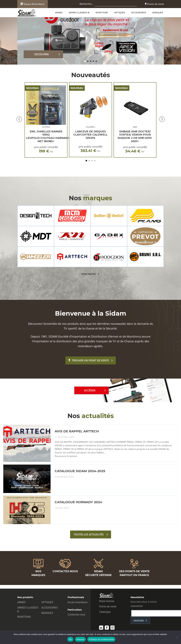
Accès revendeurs (78, 602)
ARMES (59, 13)
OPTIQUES (120, 13)
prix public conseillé (46, 149)
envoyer (139, 621)
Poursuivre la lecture (66, 456)
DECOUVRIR (42, 54)
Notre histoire (107, 601)
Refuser (80, 639)
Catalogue (105, 612)
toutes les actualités (89, 534)
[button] (85, 61)
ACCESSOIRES (139, 13)
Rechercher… (87, 4)
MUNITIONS (102, 13)
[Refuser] (177, 637)
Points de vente (154, 4)
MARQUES (158, 13)
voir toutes (89, 274)
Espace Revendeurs (33, 4)
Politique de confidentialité (101, 639)
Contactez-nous (76, 615)
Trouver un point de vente (89, 360)
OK (70, 639)
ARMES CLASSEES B (79, 13)
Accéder (90, 390)
